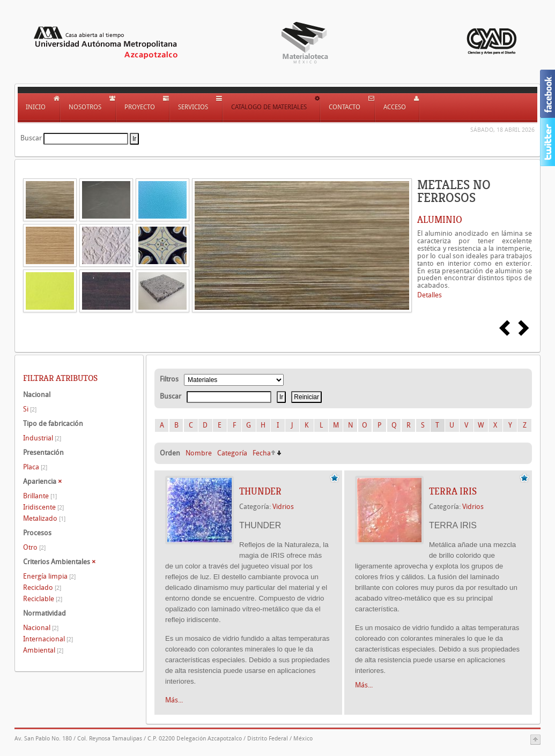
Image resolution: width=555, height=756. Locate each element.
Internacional (48, 639)
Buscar (31, 138)
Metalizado (44, 518)
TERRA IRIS (453, 491)
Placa (35, 467)
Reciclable (43, 599)
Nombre (199, 453)
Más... (174, 700)
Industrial (42, 438)
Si (30, 409)
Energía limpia (49, 576)
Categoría (232, 453)
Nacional (41, 628)
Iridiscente (43, 507)
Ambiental (43, 650)
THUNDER (260, 491)
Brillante (40, 496)
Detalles (430, 295)
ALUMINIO (440, 220)
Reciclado (42, 587)
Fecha (262, 453)
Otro (34, 547)
